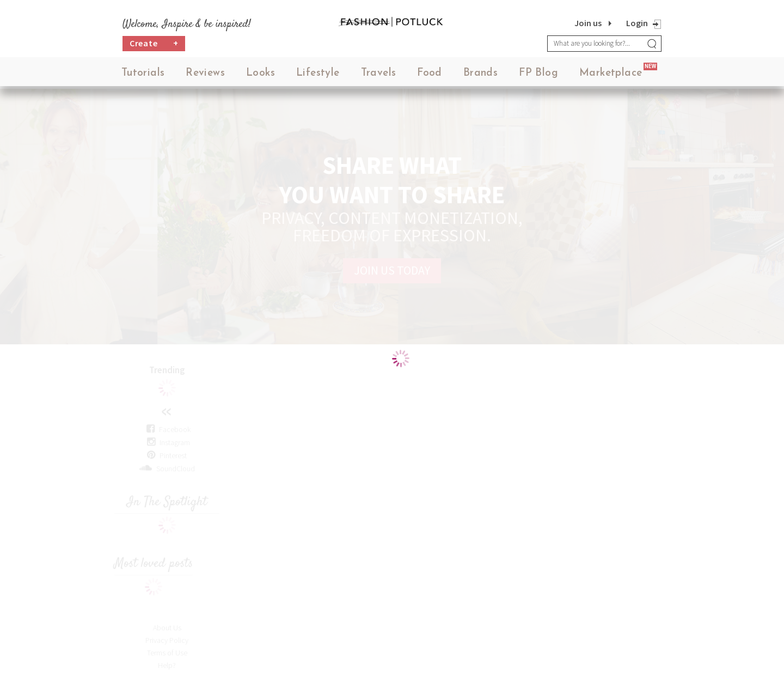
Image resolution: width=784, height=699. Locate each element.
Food (430, 76)
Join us (588, 23)
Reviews (205, 76)
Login (637, 23)
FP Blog (538, 76)
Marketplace (611, 76)
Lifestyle (318, 76)
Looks (261, 76)
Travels (379, 76)
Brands (480, 76)
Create (154, 47)
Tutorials (143, 76)
